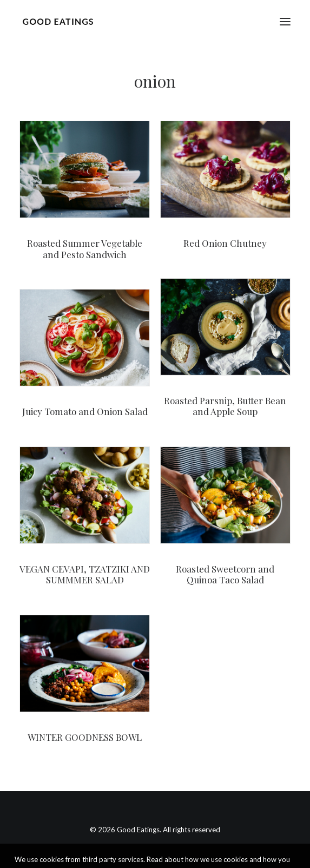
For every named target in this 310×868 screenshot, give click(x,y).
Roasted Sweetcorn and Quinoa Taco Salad (225, 574)
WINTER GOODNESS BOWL (85, 737)
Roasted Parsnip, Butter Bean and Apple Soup (225, 406)
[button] (285, 21)
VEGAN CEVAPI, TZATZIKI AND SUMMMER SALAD (85, 574)
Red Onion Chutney (225, 243)
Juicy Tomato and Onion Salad (85, 411)
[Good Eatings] (58, 21)
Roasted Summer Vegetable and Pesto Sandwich (85, 248)
